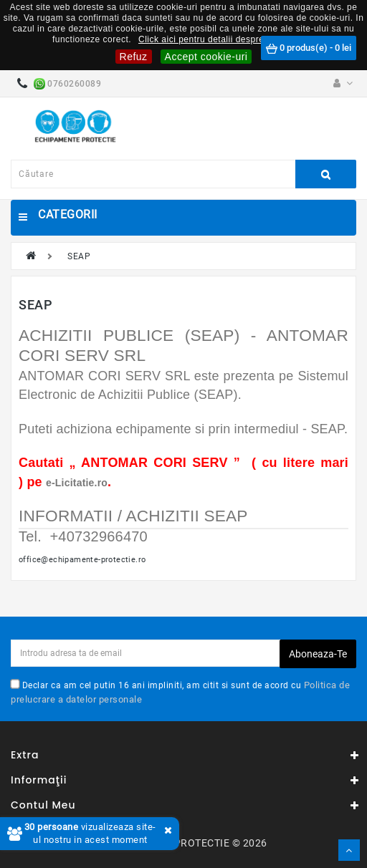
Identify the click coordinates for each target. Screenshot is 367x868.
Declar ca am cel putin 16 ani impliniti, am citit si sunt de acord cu (180, 692)
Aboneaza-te (318, 654)
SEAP (79, 256)
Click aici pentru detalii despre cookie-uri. (224, 39)
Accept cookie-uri (206, 57)
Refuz (134, 57)
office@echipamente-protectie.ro (82, 559)
